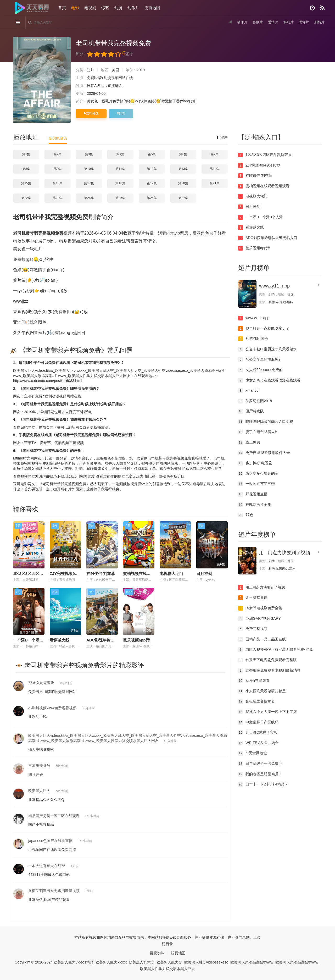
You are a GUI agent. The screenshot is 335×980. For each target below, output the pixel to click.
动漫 (118, 8)
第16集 (57, 183)
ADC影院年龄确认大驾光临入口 (114, 640)
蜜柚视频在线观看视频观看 (147, 574)
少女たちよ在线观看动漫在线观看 (269, 380)
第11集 (120, 169)
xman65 (248, 391)
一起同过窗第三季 (256, 484)
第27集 (183, 198)
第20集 (183, 183)
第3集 (89, 154)
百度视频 (76, 443)
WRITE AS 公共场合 (258, 743)
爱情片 (270, 22)
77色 (246, 515)
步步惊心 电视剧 (255, 463)
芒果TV (30, 443)
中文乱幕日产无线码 (258, 722)
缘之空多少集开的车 (258, 474)
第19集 (152, 183)
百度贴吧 (20, 427)
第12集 (152, 169)
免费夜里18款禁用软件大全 (264, 453)
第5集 (152, 154)
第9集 (58, 169)
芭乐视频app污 (136, 640)
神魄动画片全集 (255, 505)
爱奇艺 (45, 443)
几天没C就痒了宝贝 (258, 733)
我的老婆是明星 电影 (259, 774)
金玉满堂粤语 (253, 598)
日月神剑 (204, 574)
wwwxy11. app (274, 286)
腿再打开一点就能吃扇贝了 (264, 329)
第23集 (57, 198)
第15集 (26, 183)
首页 (62, 8)
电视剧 (90, 8)
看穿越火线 (60, 640)
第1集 (26, 154)
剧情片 (319, 22)
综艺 (105, 8)
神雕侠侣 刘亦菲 (101, 574)
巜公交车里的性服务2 (259, 359)
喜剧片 (254, 22)
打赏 (121, 113)
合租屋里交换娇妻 (256, 701)
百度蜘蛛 (157, 953)
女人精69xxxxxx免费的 (260, 370)
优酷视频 (62, 443)
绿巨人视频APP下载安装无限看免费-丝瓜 (275, 650)
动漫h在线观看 (254, 681)
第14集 (214, 169)
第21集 (214, 183)
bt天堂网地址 (253, 753)
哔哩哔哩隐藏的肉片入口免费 (266, 422)
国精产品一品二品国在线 (262, 639)
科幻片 (287, 22)
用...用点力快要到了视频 (285, 553)
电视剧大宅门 (171, 574)
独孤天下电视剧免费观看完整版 (267, 660)
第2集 (58, 154)
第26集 (152, 198)
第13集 (183, 169)
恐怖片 (303, 22)
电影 (75, 8)
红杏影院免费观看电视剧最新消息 (269, 671)
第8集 (26, 169)
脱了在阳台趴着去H (258, 432)
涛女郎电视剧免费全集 (260, 608)
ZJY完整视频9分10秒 (68, 574)
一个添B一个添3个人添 (33, 640)
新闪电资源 (58, 139)
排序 (222, 137)
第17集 (89, 183)
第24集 (89, 198)
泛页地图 (152, 8)
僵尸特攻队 (251, 411)
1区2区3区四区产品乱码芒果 (38, 574)
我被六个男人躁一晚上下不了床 (267, 712)
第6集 (183, 154)
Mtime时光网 (24, 458)
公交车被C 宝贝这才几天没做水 (267, 349)
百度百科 (76, 412)
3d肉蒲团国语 (253, 339)
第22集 (26, 198)
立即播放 (91, 113)
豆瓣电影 (20, 484)
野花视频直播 (253, 494)
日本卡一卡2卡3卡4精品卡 (263, 784)
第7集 (215, 154)
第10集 (89, 169)
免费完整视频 (253, 629)
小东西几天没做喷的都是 (262, 691)
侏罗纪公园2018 (255, 401)
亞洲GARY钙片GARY (259, 619)
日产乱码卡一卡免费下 (260, 764)
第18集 (120, 183)
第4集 (121, 154)
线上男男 (249, 442)
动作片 (133, 8)
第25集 (120, 198)
